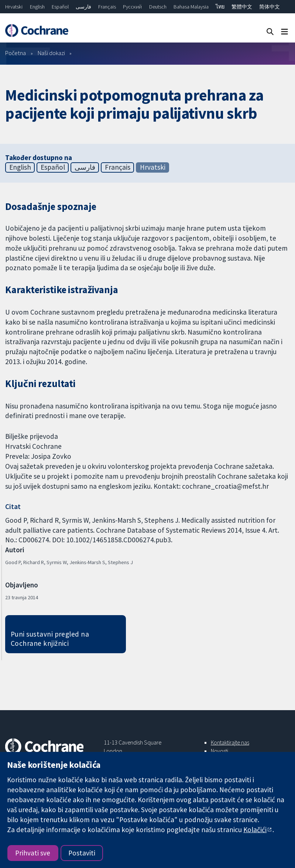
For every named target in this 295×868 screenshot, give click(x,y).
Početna (16, 53)
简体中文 (270, 7)
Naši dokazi (51, 53)
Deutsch (158, 7)
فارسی (83, 7)
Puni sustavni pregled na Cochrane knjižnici (50, 639)
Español (60, 7)
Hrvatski (14, 7)
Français (107, 7)
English (37, 7)
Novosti (219, 751)
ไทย (220, 7)
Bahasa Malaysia (191, 7)
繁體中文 (242, 7)
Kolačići (255, 830)
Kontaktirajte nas (230, 742)
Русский (132, 7)
